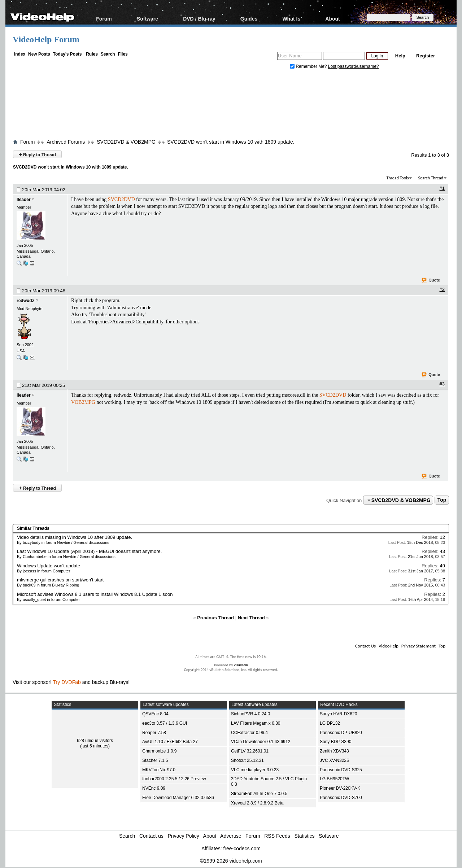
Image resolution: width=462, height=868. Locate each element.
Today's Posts (67, 54)
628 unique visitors (95, 741)
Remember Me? (309, 66)
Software (147, 19)
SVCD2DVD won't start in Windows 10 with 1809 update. (231, 142)
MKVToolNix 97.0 (159, 770)
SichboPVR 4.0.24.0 (250, 714)
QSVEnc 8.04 (155, 714)
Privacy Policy (184, 836)
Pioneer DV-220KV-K (340, 788)
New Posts (39, 54)
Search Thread (431, 178)
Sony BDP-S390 (335, 742)
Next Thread (251, 618)
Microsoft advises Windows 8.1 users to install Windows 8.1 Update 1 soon (95, 594)
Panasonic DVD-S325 (341, 770)
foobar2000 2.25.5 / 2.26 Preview (174, 779)
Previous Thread (215, 618)
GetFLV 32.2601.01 (250, 751)
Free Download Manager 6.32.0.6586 (178, 798)
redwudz (25, 301)
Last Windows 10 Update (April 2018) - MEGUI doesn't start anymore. (89, 551)
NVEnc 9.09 (154, 788)
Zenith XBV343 (334, 751)
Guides (249, 19)
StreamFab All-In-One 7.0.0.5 (259, 794)
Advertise (231, 836)
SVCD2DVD (121, 199)
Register (426, 56)
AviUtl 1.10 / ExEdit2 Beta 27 (170, 742)
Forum (104, 19)
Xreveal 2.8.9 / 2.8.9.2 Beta (257, 803)
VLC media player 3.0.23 (255, 770)
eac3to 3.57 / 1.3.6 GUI (165, 723)
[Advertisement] (231, 106)
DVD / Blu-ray (199, 19)
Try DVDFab (67, 682)
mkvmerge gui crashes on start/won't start (60, 580)
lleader (24, 200)
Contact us (151, 836)
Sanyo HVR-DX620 (338, 714)
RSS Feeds (277, 836)
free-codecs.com (242, 849)
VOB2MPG (83, 402)
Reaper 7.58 (154, 733)
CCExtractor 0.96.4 (249, 733)
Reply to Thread (37, 154)
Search (108, 54)
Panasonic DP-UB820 (341, 733)
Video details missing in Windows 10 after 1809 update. (75, 537)
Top (442, 500)
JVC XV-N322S (335, 760)
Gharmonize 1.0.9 (159, 751)
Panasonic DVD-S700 (341, 798)
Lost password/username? (354, 66)
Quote (431, 280)
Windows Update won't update (49, 566)
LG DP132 (330, 723)
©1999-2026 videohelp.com (231, 861)
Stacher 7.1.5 (155, 760)
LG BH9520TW (334, 779)
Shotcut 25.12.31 (247, 760)
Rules (92, 54)
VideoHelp (389, 646)
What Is (291, 19)
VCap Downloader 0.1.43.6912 (261, 742)
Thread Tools (398, 178)
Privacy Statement (419, 646)
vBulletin (241, 665)
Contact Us (365, 646)
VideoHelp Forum (46, 39)
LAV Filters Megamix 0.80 (256, 723)
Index (20, 54)
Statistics (305, 836)
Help (400, 56)
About (332, 19)
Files (123, 54)
